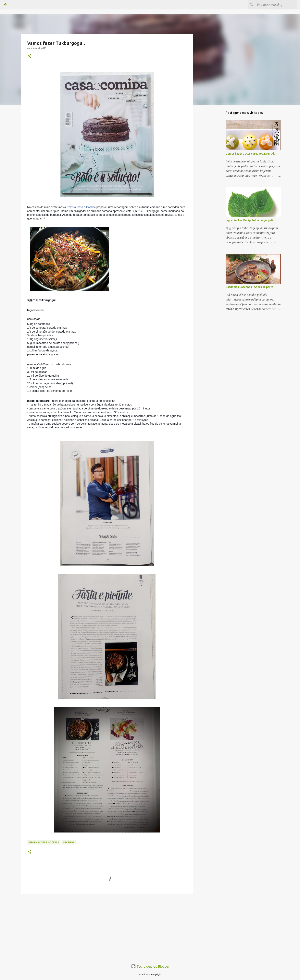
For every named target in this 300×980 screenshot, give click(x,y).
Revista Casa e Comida (81, 207)
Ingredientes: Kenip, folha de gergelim (250, 220)
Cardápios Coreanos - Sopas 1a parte (249, 287)
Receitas (69, 842)
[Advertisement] (107, 927)
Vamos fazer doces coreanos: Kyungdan (251, 154)
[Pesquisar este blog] (276, 5)
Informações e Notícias (44, 842)
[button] (30, 56)
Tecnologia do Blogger (150, 966)
